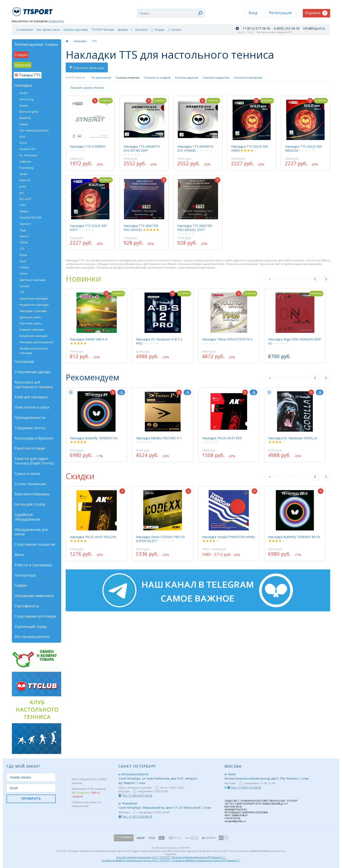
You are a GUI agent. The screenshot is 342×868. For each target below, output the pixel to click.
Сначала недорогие (216, 78)
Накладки (80, 41)
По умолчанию (101, 78)
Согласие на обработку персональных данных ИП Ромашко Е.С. (206, 860)
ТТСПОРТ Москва (103, 30)
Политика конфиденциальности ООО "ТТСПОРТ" (143, 857)
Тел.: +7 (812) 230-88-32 (137, 817)
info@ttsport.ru (314, 28)
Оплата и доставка (76, 30)
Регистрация (280, 13)
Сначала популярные (248, 78)
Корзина (316, 13)
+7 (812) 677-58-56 (256, 28)
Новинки (83, 279)
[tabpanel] (96, 326)
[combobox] (171, 13)
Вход (253, 13)
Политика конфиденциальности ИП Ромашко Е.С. (199, 857)
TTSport (33, 10)
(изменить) (56, 21)
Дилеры (123, 30)
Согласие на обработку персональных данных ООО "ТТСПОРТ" (136, 860)
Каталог (177, 30)
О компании (25, 30)
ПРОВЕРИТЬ (31, 798)
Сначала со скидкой (157, 78)
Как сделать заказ (48, 30)
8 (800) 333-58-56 (287, 28)
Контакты (142, 30)
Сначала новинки (128, 78)
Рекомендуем (92, 377)
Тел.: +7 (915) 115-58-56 (246, 787)
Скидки (80, 476)
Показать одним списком (87, 88)
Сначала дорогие (187, 78)
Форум (160, 30)
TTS (94, 41)
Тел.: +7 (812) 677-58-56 (137, 796)
